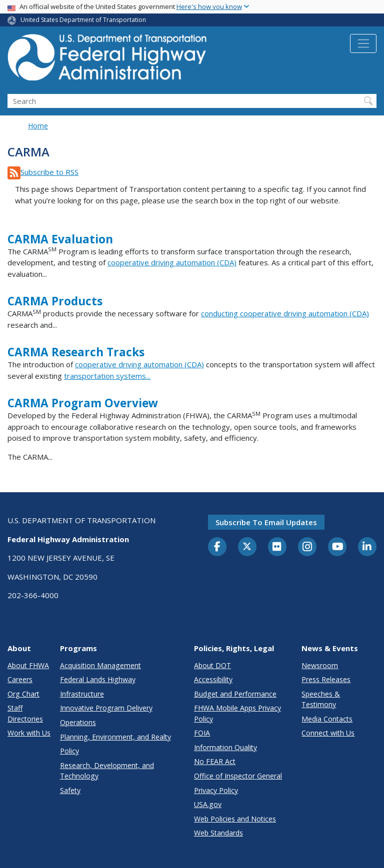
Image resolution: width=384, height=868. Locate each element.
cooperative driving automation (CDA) (172, 262)
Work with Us (29, 733)
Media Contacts (327, 719)
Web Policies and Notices (235, 819)
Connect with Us (328, 733)
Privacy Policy (216, 790)
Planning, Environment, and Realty (115, 737)
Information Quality (225, 747)
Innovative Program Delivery (106, 708)
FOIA (202, 733)
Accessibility (213, 679)
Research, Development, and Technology (107, 771)
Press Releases (326, 679)
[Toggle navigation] (363, 43)
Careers (20, 679)
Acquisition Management (100, 665)
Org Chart (23, 694)
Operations (78, 722)
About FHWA (28, 665)
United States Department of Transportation (83, 20)
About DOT (212, 665)
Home (38, 126)
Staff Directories (25, 713)
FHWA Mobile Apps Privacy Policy (237, 713)
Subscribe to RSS (49, 172)
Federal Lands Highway (98, 679)
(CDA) (358, 313)
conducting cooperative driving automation (274, 313)
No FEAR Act (215, 761)
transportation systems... (107, 376)
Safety (70, 790)
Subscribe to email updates (266, 522)
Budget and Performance (235, 694)
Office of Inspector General (238, 776)
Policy (69, 751)
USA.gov (208, 804)
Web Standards (218, 833)
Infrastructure (82, 694)
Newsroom (320, 665)
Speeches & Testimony (321, 699)
